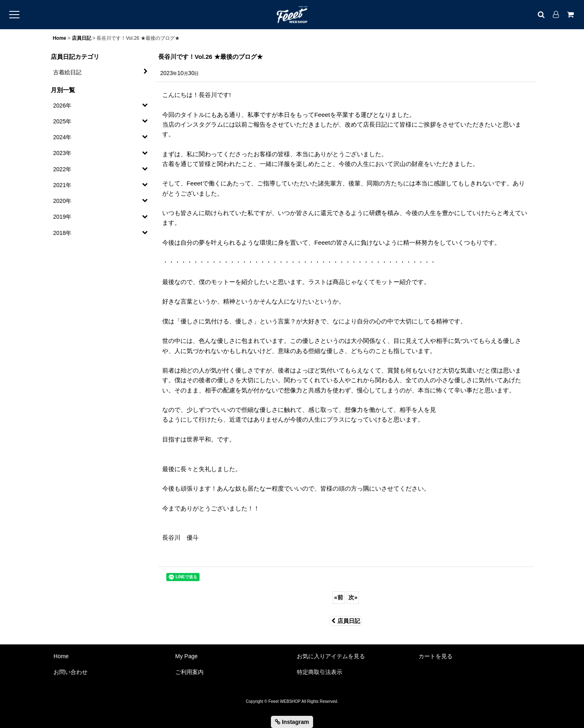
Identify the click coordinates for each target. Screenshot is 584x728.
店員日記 (346, 621)
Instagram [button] (292, 722)
